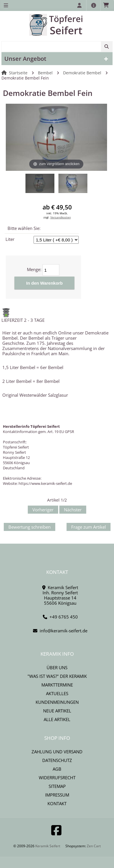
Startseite (18, 73)
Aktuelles (57, 693)
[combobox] (57, 47)
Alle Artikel (57, 719)
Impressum (57, 795)
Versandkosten (61, 217)
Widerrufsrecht (57, 778)
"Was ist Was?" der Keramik (57, 676)
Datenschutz (57, 760)
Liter (10, 239)
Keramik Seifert (48, 846)
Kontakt (57, 803)
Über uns (57, 667)
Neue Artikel (57, 711)
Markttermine (57, 685)
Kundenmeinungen (57, 702)
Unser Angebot (25, 59)
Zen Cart (94, 846)
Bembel (45, 73)
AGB (57, 769)
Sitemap (57, 786)
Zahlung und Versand (57, 752)
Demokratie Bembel (82, 73)
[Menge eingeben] (51, 270)
